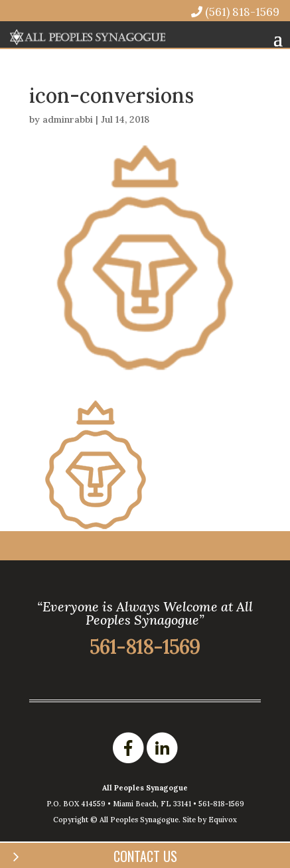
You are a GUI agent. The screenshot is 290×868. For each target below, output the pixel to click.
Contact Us (145, 856)
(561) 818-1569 (235, 12)
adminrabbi (68, 119)
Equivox (223, 820)
